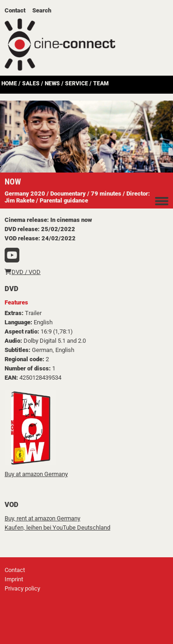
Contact (15, 10)
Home (9, 83)
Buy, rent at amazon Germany (42, 518)
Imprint (14, 579)
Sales (31, 83)
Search (42, 10)
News (52, 83)
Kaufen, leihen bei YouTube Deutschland (57, 528)
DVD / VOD (23, 272)
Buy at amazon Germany (36, 474)
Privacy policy (22, 588)
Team (101, 83)
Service (77, 83)
